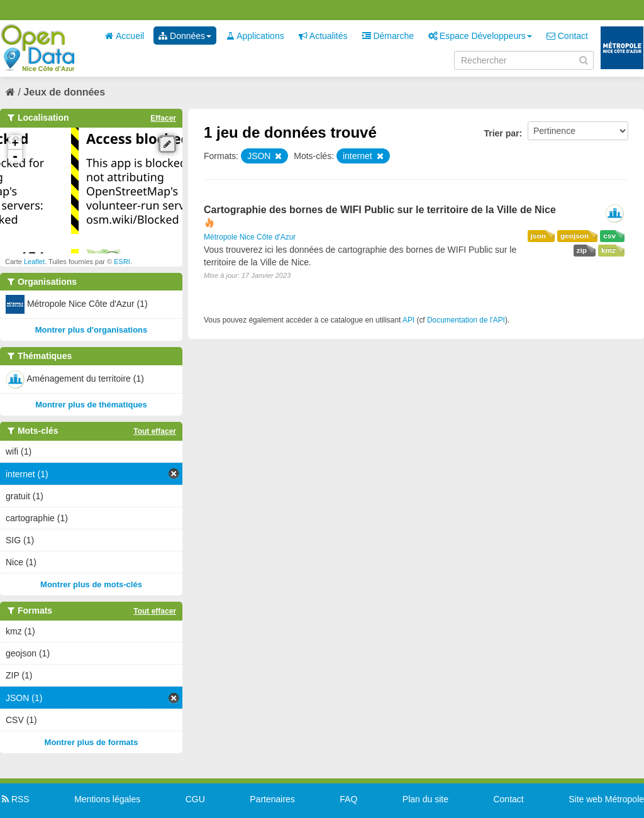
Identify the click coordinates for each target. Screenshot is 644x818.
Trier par (501, 133)
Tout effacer (155, 431)
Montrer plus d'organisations (92, 330)
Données (185, 36)
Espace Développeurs (480, 36)
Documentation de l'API (466, 320)
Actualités (323, 36)
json (538, 236)
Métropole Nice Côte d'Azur (250, 237)
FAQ (348, 799)
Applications (255, 36)
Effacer (163, 118)
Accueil (125, 36)
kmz (608, 250)
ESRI (122, 262)
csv (609, 236)
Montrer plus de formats (92, 742)
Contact (567, 36)
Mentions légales (107, 799)
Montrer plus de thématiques (91, 405)
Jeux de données (64, 92)
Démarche (388, 36)
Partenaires (272, 799)
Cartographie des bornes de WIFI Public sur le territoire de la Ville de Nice (380, 210)
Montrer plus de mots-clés (91, 584)
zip (582, 250)
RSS (15, 799)
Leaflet (34, 262)
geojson (575, 236)
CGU (195, 799)
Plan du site (425, 799)
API (408, 320)
